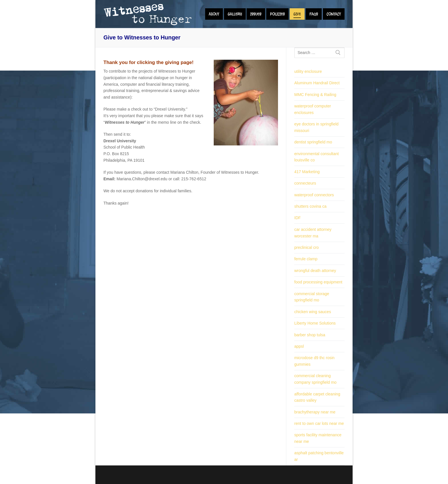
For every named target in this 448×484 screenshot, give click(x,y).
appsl (299, 346)
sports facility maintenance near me (318, 438)
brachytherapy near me (315, 412)
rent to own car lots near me (319, 423)
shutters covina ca (310, 206)
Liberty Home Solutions (315, 323)
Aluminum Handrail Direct (317, 83)
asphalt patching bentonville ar (319, 456)
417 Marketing (307, 172)
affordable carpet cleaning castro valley (317, 397)
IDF (298, 218)
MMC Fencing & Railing (315, 95)
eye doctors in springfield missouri (316, 127)
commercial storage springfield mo (312, 297)
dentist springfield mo (313, 142)
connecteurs (305, 183)
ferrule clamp (306, 259)
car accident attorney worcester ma (313, 233)
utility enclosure (308, 71)
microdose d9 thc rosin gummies (314, 361)
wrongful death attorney (315, 271)
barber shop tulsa (310, 335)
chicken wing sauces (313, 312)
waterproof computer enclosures (313, 109)
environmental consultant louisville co (317, 157)
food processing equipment (318, 282)
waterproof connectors (314, 195)
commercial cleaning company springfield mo (315, 379)
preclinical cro (307, 247)
